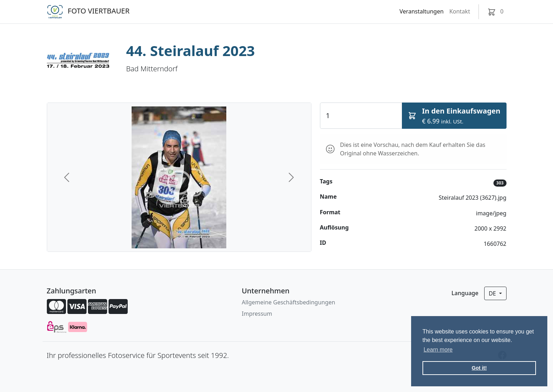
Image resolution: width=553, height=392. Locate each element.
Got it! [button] (479, 368)
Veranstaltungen (421, 11)
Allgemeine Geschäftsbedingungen (289, 302)
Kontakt (460, 11)
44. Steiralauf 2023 (191, 51)
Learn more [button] (438, 350)
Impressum (257, 314)
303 (500, 183)
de (493, 293)
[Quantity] (361, 116)
